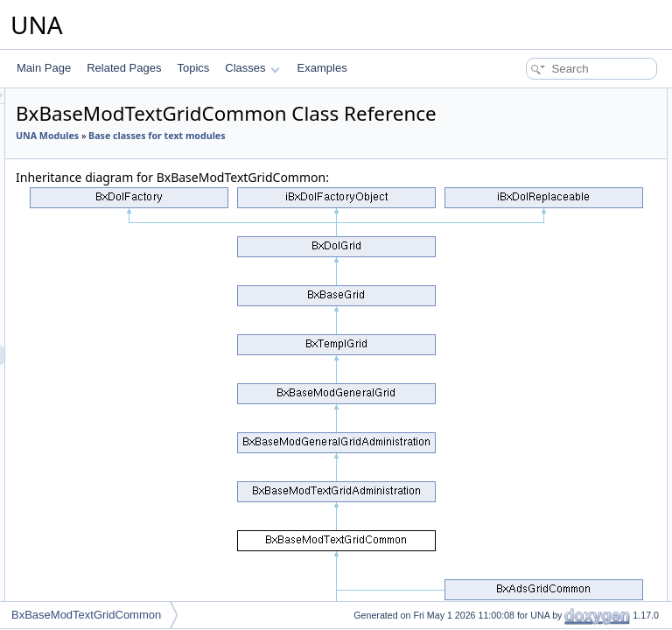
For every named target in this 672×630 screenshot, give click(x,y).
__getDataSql (523, 579)
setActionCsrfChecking (544, 444)
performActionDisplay (541, 175)
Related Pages (124, 68)
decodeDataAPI (528, 290)
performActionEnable (540, 233)
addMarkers (518, 406)
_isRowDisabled (528, 541)
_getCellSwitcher (530, 502)
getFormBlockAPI (532, 310)
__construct (518, 117)
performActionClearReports (554, 156)
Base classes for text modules (303, 179)
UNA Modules (266, 160)
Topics (193, 68)
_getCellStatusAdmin (540, 521)
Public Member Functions (536, 98)
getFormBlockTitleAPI (542, 329)
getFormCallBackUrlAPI (546, 348)
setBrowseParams (533, 425)
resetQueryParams (535, 367)
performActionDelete (539, 136)
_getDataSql (520, 560)
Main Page (44, 68)
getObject (513, 387)
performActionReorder (542, 194)
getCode (511, 252)
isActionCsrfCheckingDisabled (561, 464)
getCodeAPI (519, 271)
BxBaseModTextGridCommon (86, 615)
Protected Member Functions (544, 483)
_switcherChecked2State (549, 598)
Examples (322, 68)
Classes (252, 68)
